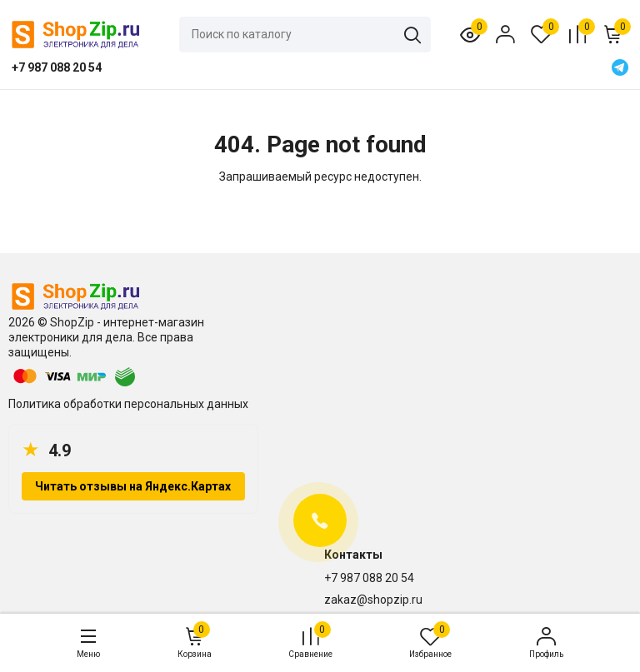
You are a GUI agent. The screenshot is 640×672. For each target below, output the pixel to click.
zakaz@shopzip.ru (373, 600)
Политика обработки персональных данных (128, 404)
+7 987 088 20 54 (369, 578)
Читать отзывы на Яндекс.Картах (133, 486)
